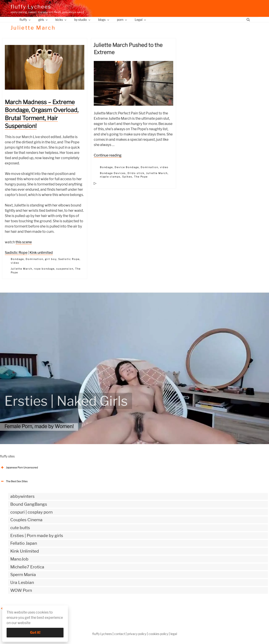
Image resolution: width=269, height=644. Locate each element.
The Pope (141, 177)
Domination (34, 259)
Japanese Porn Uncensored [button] (19, 468)
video (15, 263)
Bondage (17, 259)
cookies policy (158, 634)
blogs (104, 20)
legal (174, 634)
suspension (65, 269)
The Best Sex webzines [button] (16, 608)
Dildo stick (136, 173)
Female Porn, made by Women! (39, 426)
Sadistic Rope (16, 253)
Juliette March (21, 269)
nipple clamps (110, 177)
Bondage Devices (113, 173)
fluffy (25, 20)
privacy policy (137, 634)
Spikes (127, 177)
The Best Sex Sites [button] (14, 481)
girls (43, 20)
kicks (61, 20)
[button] (44, 67)
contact (120, 634)
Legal (141, 20)
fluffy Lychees (31, 7)
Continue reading (108, 155)
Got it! (35, 632)
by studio (83, 20)
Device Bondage (127, 167)
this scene (24, 242)
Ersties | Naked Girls (66, 401)
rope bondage (44, 269)
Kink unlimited (41, 253)
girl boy (51, 259)
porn (122, 20)
